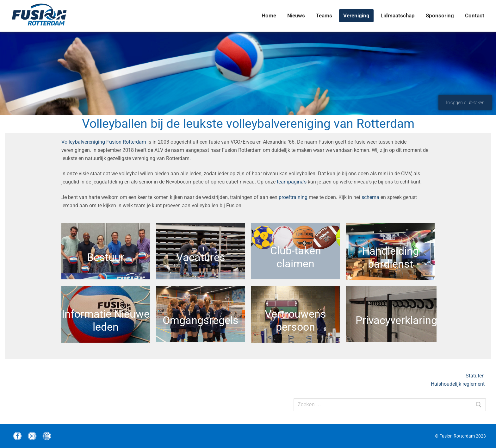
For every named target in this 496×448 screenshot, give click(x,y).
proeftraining (293, 197)
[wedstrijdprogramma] (47, 436)
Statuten (476, 376)
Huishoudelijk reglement (458, 384)
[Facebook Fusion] (17, 436)
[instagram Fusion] (32, 436)
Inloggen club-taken (465, 103)
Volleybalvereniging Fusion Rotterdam (104, 142)
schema (370, 197)
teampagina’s (292, 182)
